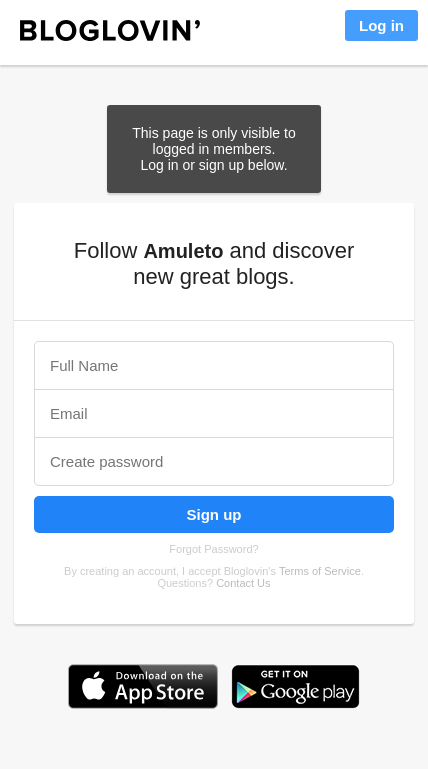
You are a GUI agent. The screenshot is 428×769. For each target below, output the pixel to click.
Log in (381, 25)
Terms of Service (320, 571)
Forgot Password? (213, 549)
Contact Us (243, 583)
